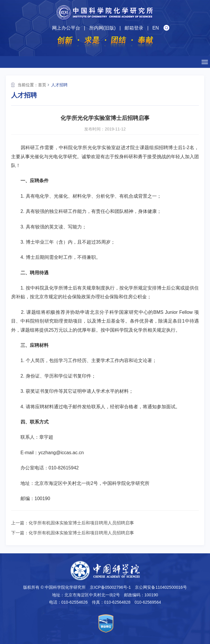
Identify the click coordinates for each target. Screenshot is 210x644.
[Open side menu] (205, 62)
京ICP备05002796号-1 (110, 587)
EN (156, 28)
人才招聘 (59, 85)
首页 (42, 85)
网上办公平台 (66, 28)
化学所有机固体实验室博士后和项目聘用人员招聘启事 (81, 523)
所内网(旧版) (103, 28)
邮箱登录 (134, 28)
